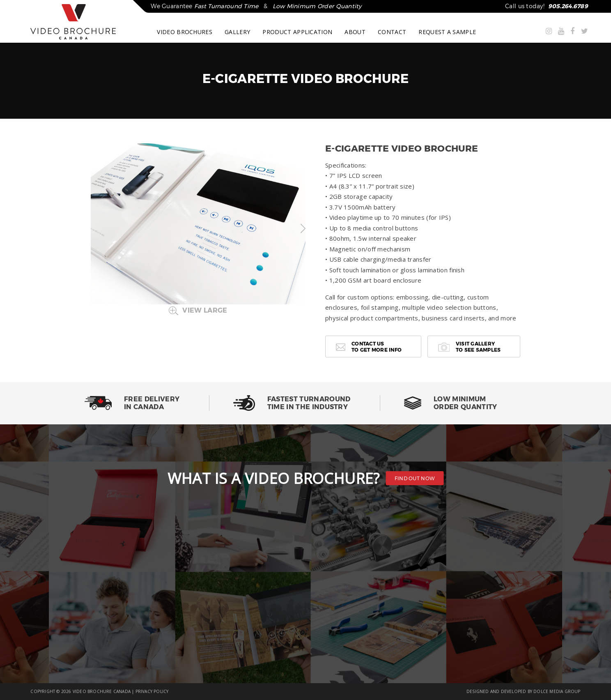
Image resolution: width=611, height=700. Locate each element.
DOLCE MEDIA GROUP (557, 691)
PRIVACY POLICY (152, 691)
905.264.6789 (568, 6)
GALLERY (237, 32)
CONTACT (392, 32)
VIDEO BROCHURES (185, 32)
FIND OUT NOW (415, 478)
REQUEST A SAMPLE (447, 32)
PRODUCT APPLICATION (297, 32)
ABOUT (355, 32)
